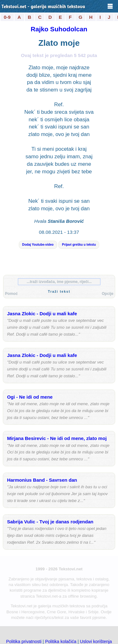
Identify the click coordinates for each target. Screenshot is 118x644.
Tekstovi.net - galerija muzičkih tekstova (43, 7)
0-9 (7, 17)
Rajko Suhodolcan (59, 29)
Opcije (107, 294)
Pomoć (11, 294)
